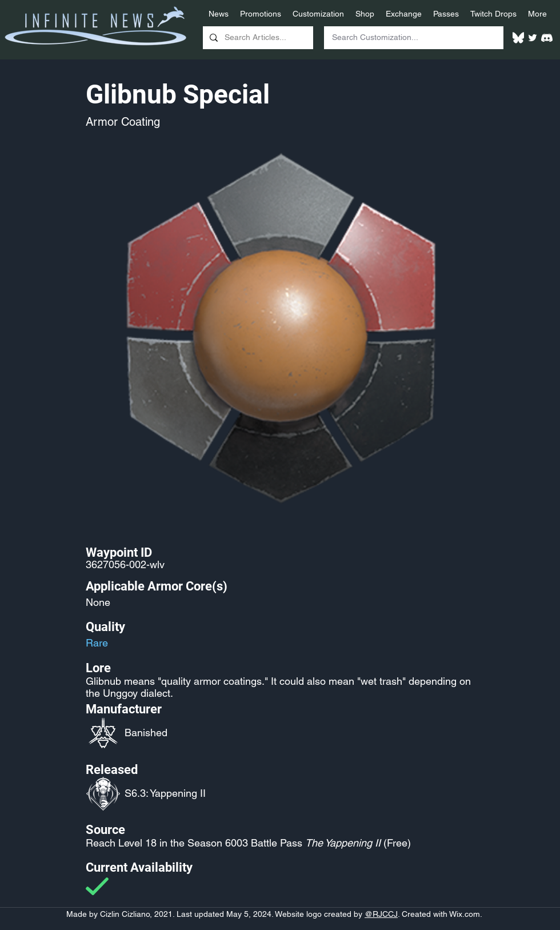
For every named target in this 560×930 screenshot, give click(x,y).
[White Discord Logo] (547, 38)
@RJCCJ (381, 914)
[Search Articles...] (257, 38)
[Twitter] (533, 38)
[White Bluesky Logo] (518, 38)
